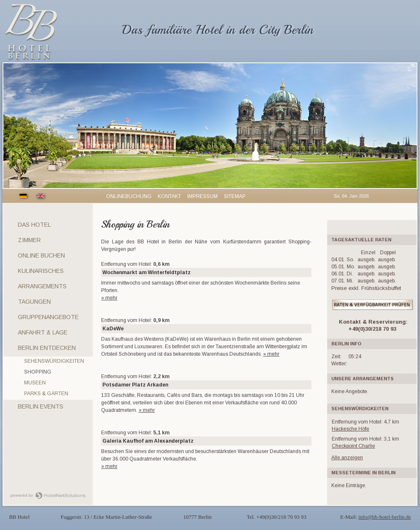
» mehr (109, 298)
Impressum (203, 196)
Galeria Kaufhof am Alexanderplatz (148, 441)
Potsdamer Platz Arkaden (135, 385)
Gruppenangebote (48, 317)
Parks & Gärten (46, 394)
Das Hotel (34, 225)
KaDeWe (113, 329)
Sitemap (235, 196)
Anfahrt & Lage (43, 332)
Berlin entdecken (47, 348)
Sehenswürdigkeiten (54, 361)
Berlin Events (41, 406)
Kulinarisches (41, 271)
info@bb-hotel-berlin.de (385, 517)
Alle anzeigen (347, 458)
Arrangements (42, 286)
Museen (35, 383)
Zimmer (29, 240)
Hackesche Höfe (350, 429)
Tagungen (34, 302)
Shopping (38, 372)
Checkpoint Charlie (353, 446)
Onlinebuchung (129, 196)
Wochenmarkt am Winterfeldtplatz (147, 272)
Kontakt (169, 196)
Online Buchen (41, 255)
